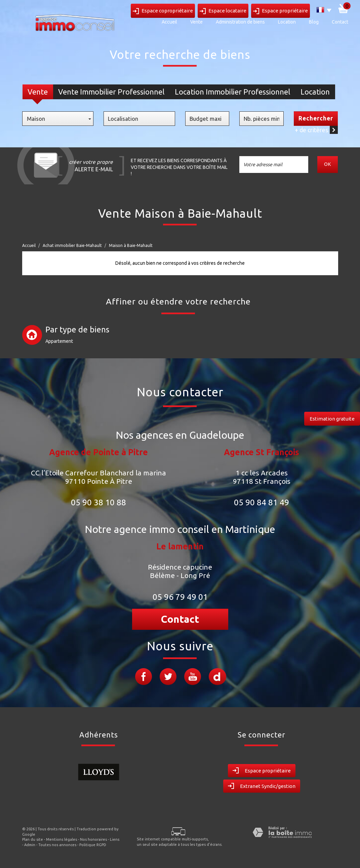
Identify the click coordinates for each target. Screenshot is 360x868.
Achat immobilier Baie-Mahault (72, 245)
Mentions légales (62, 839)
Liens (115, 839)
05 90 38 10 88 (98, 502)
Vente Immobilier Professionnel (111, 92)
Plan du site (33, 839)
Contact (340, 22)
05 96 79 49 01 (180, 597)
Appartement (59, 341)
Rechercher (316, 118)
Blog (314, 22)
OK (328, 165)
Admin (30, 845)
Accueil (169, 22)
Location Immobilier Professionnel (232, 92)
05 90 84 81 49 (262, 502)
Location (287, 22)
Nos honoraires (93, 839)
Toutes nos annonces (57, 845)
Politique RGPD (93, 845)
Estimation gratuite (332, 419)
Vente (196, 22)
